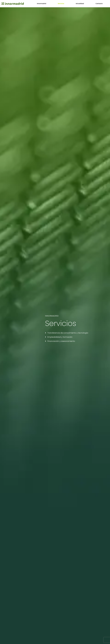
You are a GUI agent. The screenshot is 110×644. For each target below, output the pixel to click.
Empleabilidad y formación (59, 337)
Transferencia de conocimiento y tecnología (67, 333)
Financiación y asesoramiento (60, 341)
